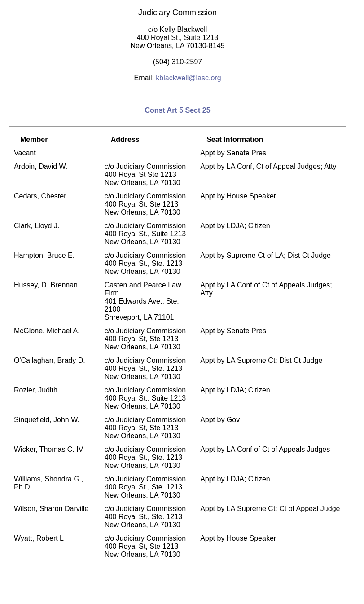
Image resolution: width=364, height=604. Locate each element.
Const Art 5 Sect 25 (177, 110)
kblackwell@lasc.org (188, 78)
